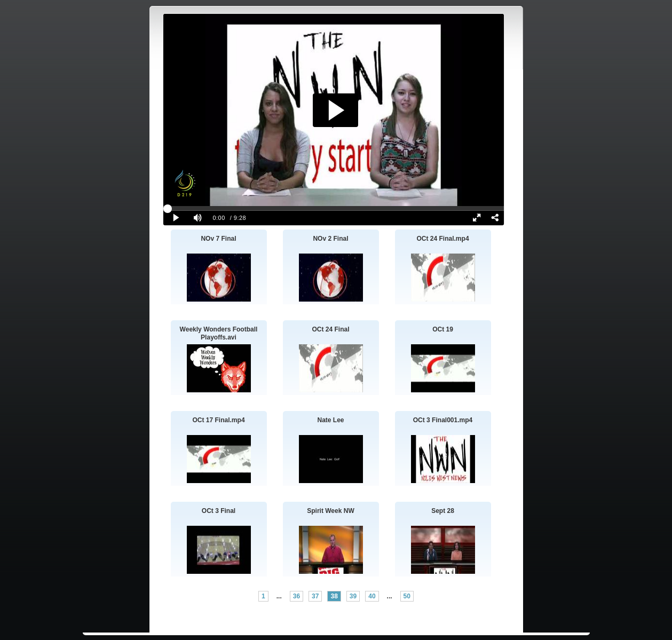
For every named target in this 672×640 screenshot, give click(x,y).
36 (297, 596)
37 (315, 596)
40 (372, 596)
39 (353, 596)
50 (407, 596)
